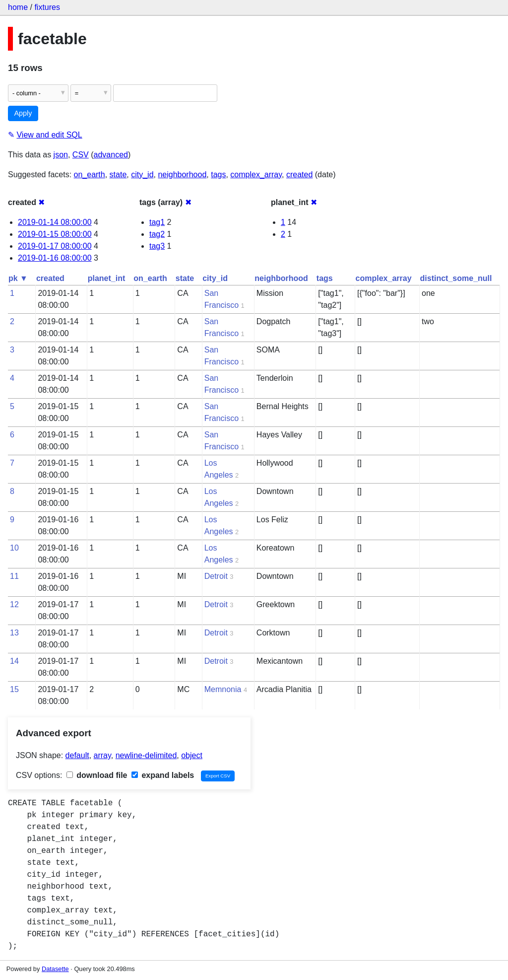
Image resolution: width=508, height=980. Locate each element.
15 (14, 689)
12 (14, 604)
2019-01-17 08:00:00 (55, 246)
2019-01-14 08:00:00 (55, 222)
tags (218, 175)
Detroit (216, 576)
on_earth (90, 175)
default (77, 755)
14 (14, 661)
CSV (81, 155)
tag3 (157, 246)
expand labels (163, 775)
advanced (111, 155)
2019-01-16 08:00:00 (55, 258)
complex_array (256, 175)
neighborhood (182, 175)
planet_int (107, 278)
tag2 (157, 234)
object (192, 755)
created (299, 175)
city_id (142, 175)
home (18, 7)
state (118, 175)
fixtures (47, 7)
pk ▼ (18, 278)
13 (14, 633)
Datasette (55, 969)
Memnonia (223, 689)
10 (14, 548)
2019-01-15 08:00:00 (55, 234)
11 (14, 576)
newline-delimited (146, 755)
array (102, 755)
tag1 (157, 222)
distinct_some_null (456, 278)
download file (97, 775)
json (61, 155)
